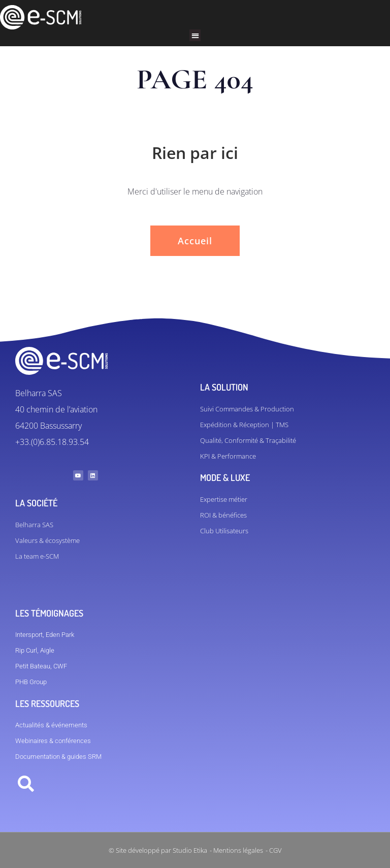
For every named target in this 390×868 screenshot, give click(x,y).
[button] (195, 35)
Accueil (195, 241)
